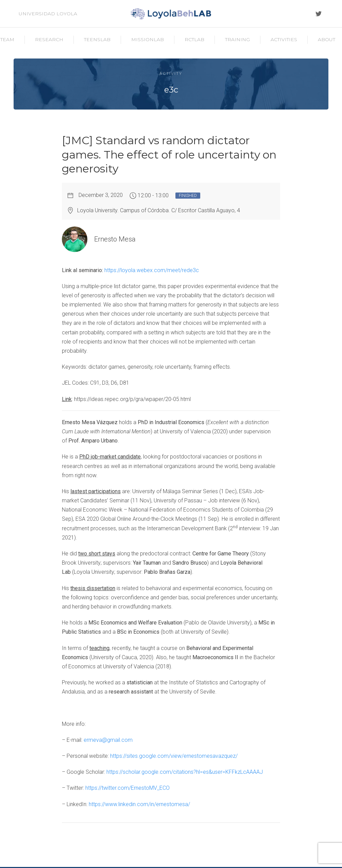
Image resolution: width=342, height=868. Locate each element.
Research (49, 39)
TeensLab (97, 39)
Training (237, 39)
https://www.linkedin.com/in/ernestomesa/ (139, 804)
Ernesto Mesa (115, 239)
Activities (284, 39)
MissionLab (148, 39)
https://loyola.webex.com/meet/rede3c (152, 270)
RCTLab (194, 39)
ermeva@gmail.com (108, 740)
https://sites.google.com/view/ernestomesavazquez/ (174, 756)
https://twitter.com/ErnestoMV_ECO (127, 788)
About (327, 39)
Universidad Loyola (48, 14)
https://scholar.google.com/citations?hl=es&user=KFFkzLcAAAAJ (185, 772)
